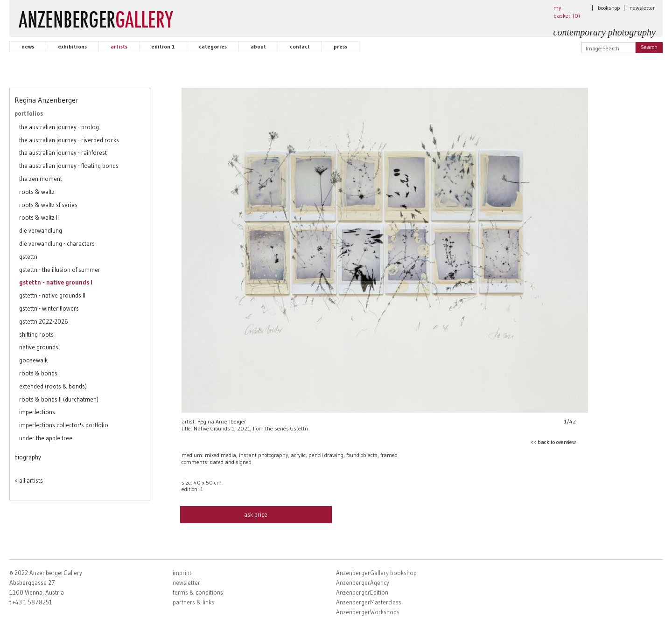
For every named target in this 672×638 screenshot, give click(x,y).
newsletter (642, 8)
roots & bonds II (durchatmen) (59, 399)
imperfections (37, 412)
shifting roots (36, 334)
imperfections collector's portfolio (64, 425)
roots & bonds (38, 373)
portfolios (29, 113)
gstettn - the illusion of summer (60, 270)
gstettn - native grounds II (52, 295)
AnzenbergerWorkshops (368, 612)
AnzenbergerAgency (363, 583)
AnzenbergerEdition (362, 592)
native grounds (39, 347)
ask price (256, 514)
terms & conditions (198, 592)
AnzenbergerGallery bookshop (376, 573)
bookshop (609, 8)
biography (28, 457)
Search (649, 47)
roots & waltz (37, 192)
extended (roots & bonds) (53, 386)
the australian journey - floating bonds (69, 166)
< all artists (29, 480)
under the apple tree (46, 438)
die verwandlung (41, 230)
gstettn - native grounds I (56, 282)
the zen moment (41, 179)
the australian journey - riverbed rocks (69, 140)
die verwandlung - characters (57, 243)
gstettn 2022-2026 (44, 321)
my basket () (567, 12)
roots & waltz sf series (48, 205)
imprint (182, 573)
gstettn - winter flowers (49, 308)
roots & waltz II (39, 217)
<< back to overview (553, 442)
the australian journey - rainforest (63, 153)
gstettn (28, 257)
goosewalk (33, 360)
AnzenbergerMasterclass (369, 602)
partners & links (193, 602)
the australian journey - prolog (59, 127)
